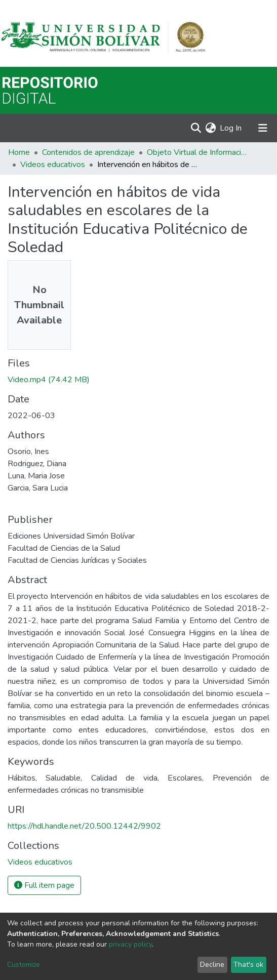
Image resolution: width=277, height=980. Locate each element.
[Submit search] (196, 128)
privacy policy (130, 944)
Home (19, 152)
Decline (212, 965)
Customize (24, 965)
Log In (231, 128)
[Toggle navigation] (263, 128)
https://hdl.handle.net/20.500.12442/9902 (84, 826)
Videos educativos (53, 165)
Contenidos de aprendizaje (88, 152)
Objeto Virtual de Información (197, 152)
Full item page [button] (44, 885)
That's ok (248, 965)
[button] (210, 128)
